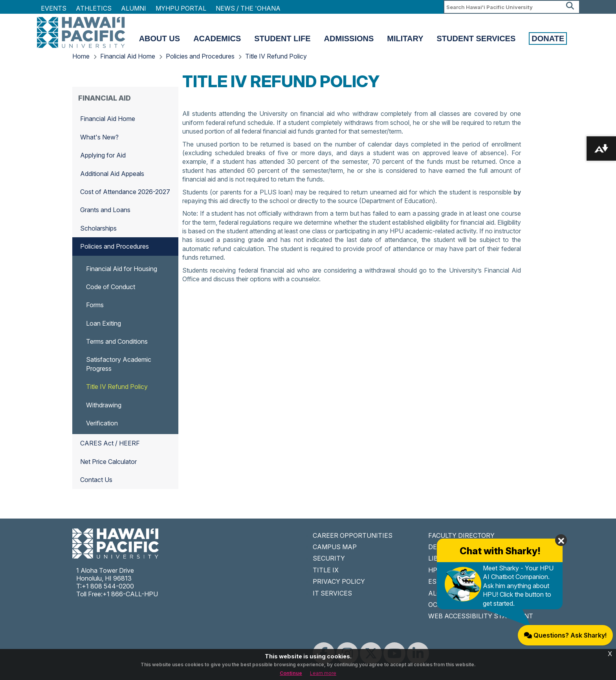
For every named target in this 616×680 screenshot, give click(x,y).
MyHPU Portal (181, 8)
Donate (548, 38)
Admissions (349, 38)
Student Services (476, 38)
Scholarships (98, 228)
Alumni (134, 8)
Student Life (282, 38)
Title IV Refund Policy (276, 56)
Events (54, 8)
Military (405, 38)
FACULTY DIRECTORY (461, 535)
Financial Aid (104, 98)
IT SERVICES (332, 593)
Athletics (94, 8)
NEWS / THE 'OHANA (248, 8)
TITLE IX (326, 570)
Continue (291, 673)
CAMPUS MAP (335, 547)
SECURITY (329, 558)
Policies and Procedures (200, 56)
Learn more (323, 673)
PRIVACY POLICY (339, 581)
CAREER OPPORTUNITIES (353, 535)
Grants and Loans (105, 210)
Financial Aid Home (128, 56)
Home (81, 56)
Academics (217, 38)
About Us (159, 38)
